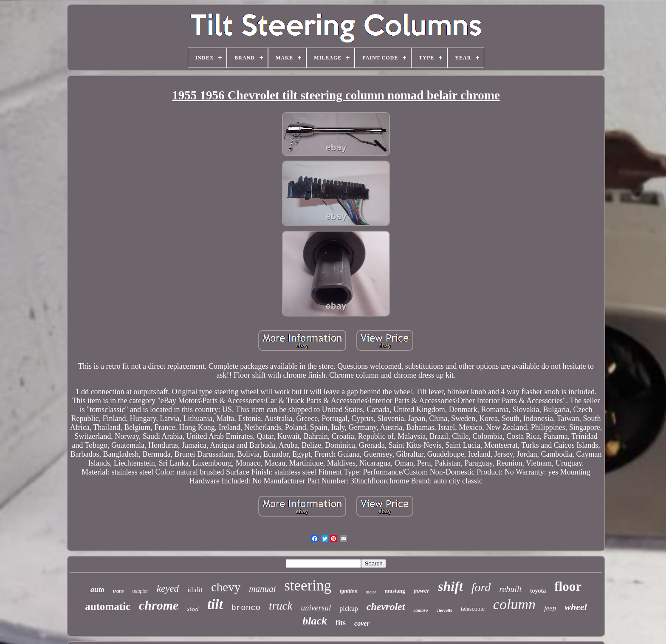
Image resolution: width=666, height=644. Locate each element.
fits (341, 623)
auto (97, 590)
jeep (550, 608)
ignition (349, 591)
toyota (538, 591)
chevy (226, 587)
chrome (159, 605)
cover (362, 623)
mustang (395, 591)
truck (281, 606)
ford (481, 587)
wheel (576, 607)
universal (316, 608)
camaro (420, 610)
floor (568, 586)
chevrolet (386, 607)
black (315, 621)
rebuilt (510, 589)
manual (262, 589)
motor (371, 592)
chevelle (444, 610)
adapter (140, 591)
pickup (349, 609)
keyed (168, 589)
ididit (195, 590)
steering (308, 586)
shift (450, 586)
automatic (108, 606)
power (422, 590)
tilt (215, 604)
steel (193, 609)
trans (118, 591)
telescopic (473, 609)
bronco (246, 608)
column (514, 604)
